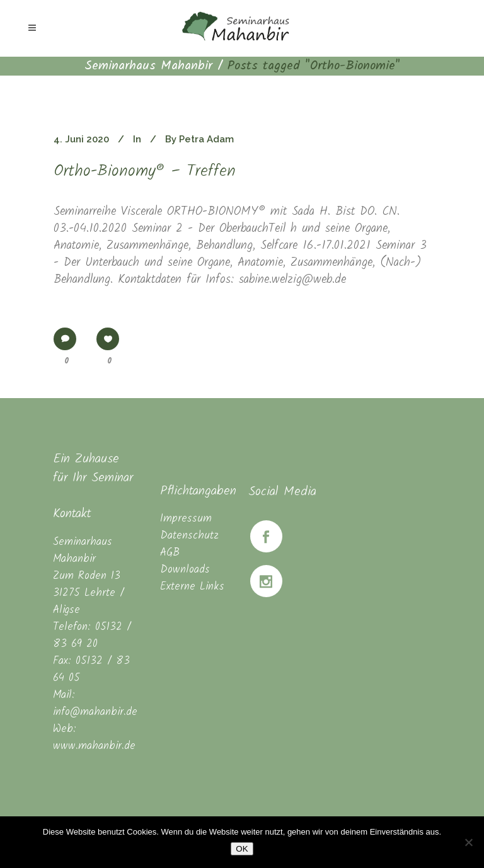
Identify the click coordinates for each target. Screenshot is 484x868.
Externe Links (192, 587)
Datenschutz (189, 536)
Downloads (185, 570)
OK (242, 849)
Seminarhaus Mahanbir (148, 66)
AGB (170, 553)
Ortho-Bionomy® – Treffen (145, 172)
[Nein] (468, 842)
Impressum (186, 519)
